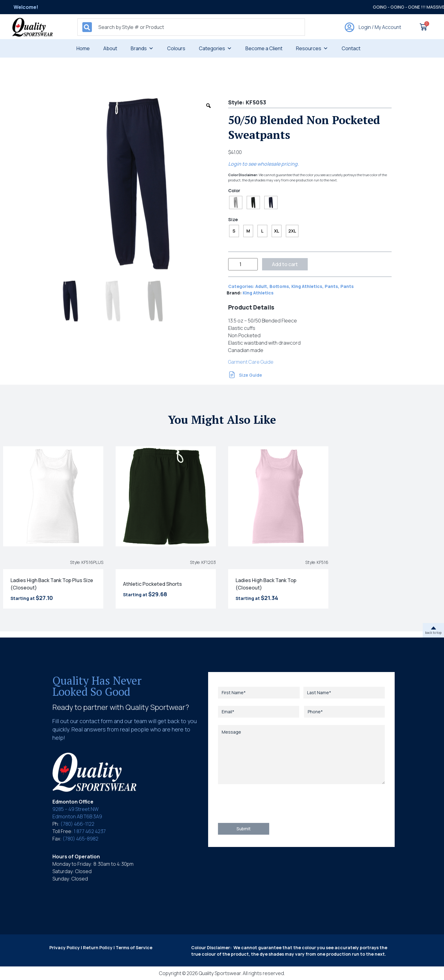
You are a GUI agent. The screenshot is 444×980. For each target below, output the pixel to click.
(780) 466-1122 (77, 824)
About (110, 48)
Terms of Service (134, 948)
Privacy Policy (65, 948)
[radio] (236, 202)
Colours (176, 48)
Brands (142, 48)
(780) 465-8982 (80, 839)
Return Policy (98, 948)
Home (83, 48)
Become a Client (264, 48)
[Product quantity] (243, 264)
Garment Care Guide (251, 362)
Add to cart (285, 264)
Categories (215, 48)
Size (233, 220)
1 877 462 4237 (90, 831)
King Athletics (307, 286)
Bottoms (279, 286)
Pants (331, 286)
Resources (312, 48)
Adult (261, 286)
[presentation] (265, 804)
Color (234, 191)
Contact (351, 48)
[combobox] (191, 27)
